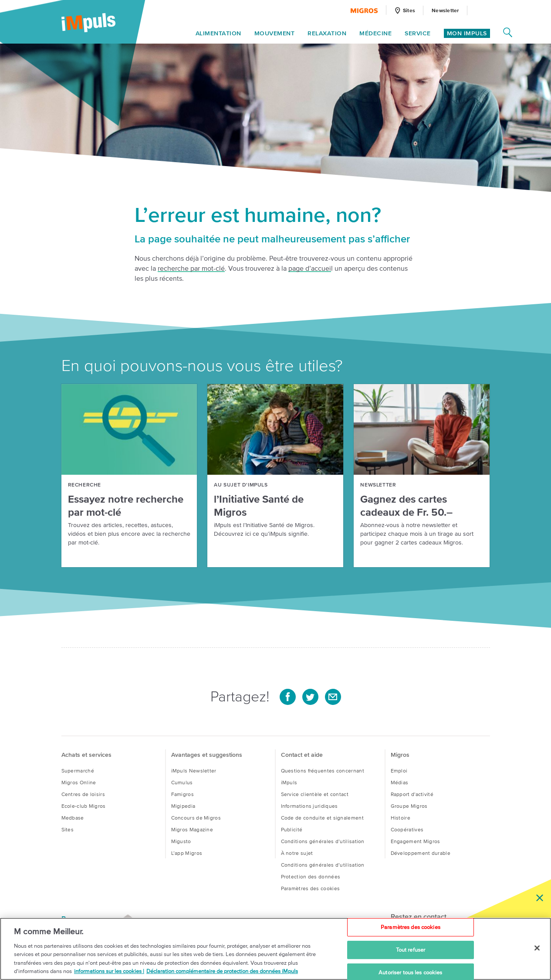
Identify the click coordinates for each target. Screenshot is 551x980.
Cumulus (182, 782)
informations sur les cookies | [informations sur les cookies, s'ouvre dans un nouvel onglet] (109, 971)
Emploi (399, 771)
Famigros (183, 794)
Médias (400, 782)
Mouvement (275, 34)
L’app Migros (187, 853)
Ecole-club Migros (84, 806)
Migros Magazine (192, 829)
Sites (68, 829)
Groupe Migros (409, 806)
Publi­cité (292, 829)
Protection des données (311, 876)
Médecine (375, 34)
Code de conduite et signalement (322, 818)
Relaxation (327, 34)
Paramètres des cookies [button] (311, 888)
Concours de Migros (196, 818)
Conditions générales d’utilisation (323, 841)
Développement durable (421, 853)
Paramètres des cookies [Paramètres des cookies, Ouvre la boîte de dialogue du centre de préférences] (411, 927)
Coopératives (407, 829)
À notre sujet (297, 853)
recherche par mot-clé (191, 268)
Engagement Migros (416, 841)
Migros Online (79, 782)
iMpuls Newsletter (194, 771)
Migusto (181, 841)
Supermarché (78, 771)
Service (418, 34)
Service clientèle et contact (315, 794)
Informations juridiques (309, 806)
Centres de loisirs (83, 794)
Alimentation (218, 34)
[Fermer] (537, 948)
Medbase (73, 818)
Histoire (401, 818)
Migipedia (183, 806)
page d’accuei (310, 268)
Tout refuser (411, 950)
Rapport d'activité (412, 794)
